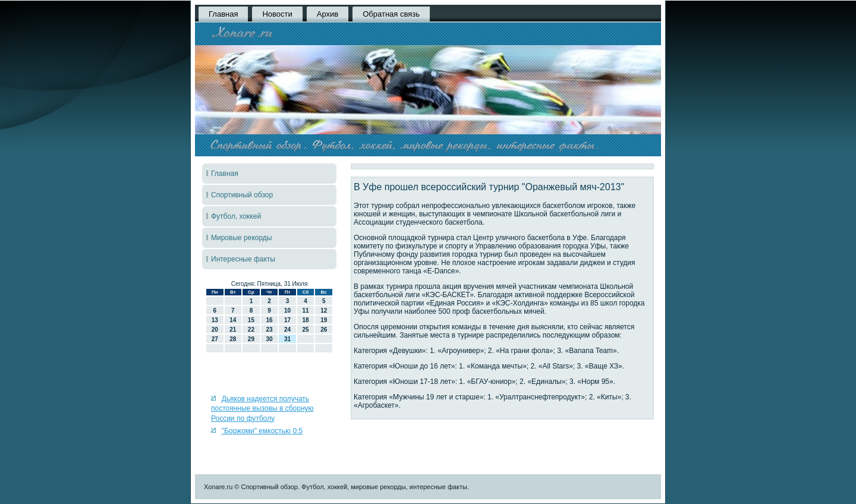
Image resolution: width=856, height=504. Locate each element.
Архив (328, 14)
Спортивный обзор (242, 195)
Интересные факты (243, 259)
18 (306, 320)
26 (324, 330)
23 (269, 330)
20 (215, 330)
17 (287, 320)
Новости (277, 14)
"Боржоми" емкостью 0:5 (262, 431)
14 (233, 320)
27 (215, 339)
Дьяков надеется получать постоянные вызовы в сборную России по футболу (262, 409)
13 (215, 320)
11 (306, 311)
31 (287, 339)
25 (306, 330)
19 (324, 320)
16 (269, 320)
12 (324, 311)
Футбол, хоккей (236, 216)
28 (233, 339)
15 (251, 320)
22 (251, 330)
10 (287, 311)
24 (287, 330)
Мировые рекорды (242, 238)
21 (233, 330)
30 (269, 339)
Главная (223, 14)
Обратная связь (391, 14)
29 (251, 339)
